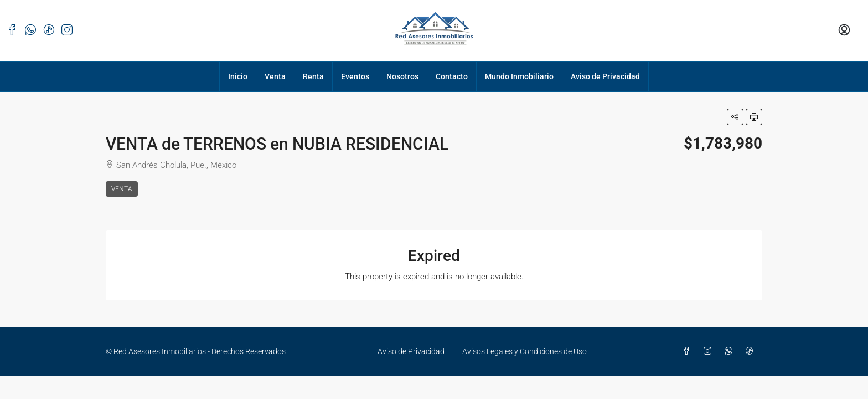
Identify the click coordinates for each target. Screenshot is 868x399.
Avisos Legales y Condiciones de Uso (525, 351)
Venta (275, 76)
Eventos (355, 76)
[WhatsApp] (731, 351)
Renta (313, 76)
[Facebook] (689, 351)
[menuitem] (844, 30)
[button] (735, 117)
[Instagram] (710, 351)
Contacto (452, 76)
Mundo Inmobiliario (519, 76)
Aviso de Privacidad (605, 76)
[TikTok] (752, 351)
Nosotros (402, 76)
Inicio (238, 76)
